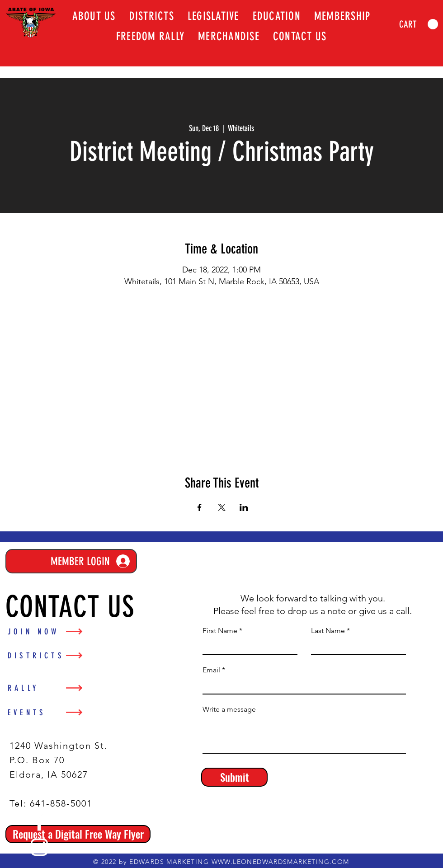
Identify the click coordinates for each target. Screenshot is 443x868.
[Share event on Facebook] (200, 507)
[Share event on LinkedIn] (244, 507)
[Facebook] (39, 822)
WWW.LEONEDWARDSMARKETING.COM (280, 862)
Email (211, 670)
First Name (220, 631)
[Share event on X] (222, 507)
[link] (419, 24)
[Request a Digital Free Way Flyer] (78, 834)
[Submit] (234, 777)
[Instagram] (39, 847)
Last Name (328, 631)
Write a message (229, 709)
